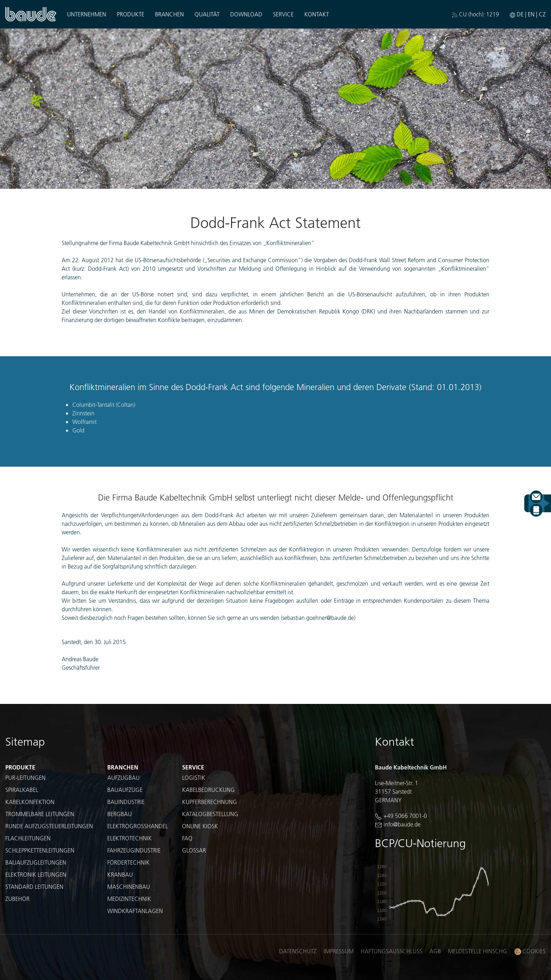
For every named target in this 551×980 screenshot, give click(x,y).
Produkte (131, 14)
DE (520, 14)
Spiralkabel (22, 790)
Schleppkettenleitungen (40, 850)
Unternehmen (87, 14)
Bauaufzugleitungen (36, 862)
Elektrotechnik (130, 838)
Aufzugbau (123, 777)
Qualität (207, 14)
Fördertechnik (128, 862)
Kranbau (120, 874)
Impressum (339, 951)
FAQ (187, 838)
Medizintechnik (129, 899)
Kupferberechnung (210, 802)
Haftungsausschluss (392, 951)
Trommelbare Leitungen (40, 814)
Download (246, 14)
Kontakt (317, 14)
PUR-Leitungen (25, 777)
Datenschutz (298, 951)
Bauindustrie (126, 802)
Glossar (194, 850)
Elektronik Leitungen (36, 874)
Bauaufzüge (125, 790)
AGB (435, 951)
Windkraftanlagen (135, 911)
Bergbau (120, 814)
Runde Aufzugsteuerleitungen (49, 826)
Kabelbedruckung (208, 790)
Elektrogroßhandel (138, 826)
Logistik (194, 777)
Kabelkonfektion (30, 802)
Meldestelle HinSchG (478, 951)
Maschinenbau (129, 886)
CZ (542, 14)
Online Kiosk (200, 826)
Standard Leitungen (34, 886)
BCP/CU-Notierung (420, 843)
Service (283, 14)
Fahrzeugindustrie (134, 850)
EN (531, 14)
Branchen (169, 14)
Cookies (530, 951)
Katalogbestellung (210, 814)
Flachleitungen (28, 838)
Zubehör (17, 899)
